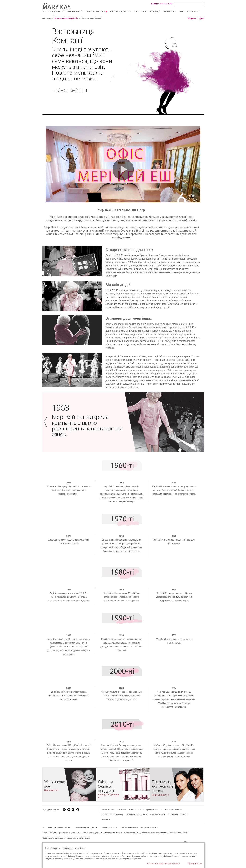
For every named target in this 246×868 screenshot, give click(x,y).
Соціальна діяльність (120, 12)
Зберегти (192, 18)
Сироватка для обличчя (112, 837)
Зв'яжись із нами (136, 832)
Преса (182, 12)
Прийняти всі (195, 864)
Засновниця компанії (54, 12)
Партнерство (193, 12)
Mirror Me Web (108, 832)
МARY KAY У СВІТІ (169, 12)
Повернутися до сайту (161, 4)
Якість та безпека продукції (146, 12)
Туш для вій (173, 837)
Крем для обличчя (154, 832)
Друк (201, 18)
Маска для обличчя (173, 832)
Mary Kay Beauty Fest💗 (97, 12)
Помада (184, 837)
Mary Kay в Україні (76, 12)
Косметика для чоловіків (136, 837)
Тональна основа (157, 837)
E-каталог (122, 832)
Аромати (106, 841)
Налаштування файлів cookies (163, 864)
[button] (46, 444)
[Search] (189, 4)
